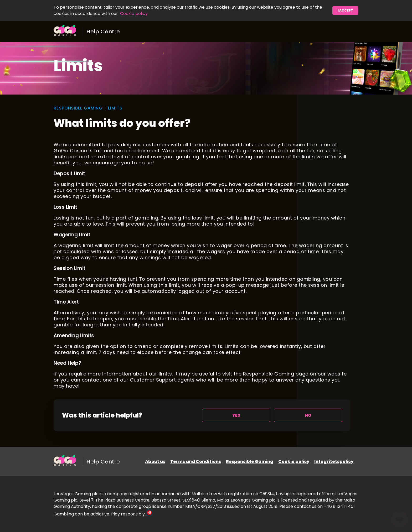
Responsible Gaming (250, 461)
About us (155, 461)
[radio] (236, 415)
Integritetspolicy (334, 461)
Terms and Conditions (196, 461)
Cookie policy (134, 14)
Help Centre (103, 32)
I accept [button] (345, 10)
